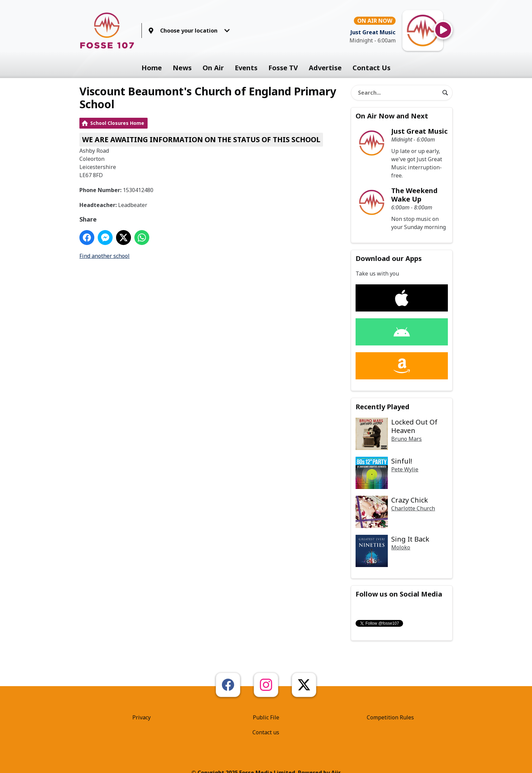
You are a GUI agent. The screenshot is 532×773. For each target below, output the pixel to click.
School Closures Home (117, 123)
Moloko (401, 547)
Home (152, 68)
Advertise (325, 68)
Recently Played (383, 407)
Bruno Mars (406, 439)
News (182, 68)
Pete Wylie (405, 469)
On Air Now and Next (392, 116)
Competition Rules (390, 717)
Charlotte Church (413, 508)
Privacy (141, 717)
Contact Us (372, 68)
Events (246, 68)
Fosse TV (283, 68)
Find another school (104, 256)
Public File (266, 717)
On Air (213, 68)
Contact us (266, 732)
